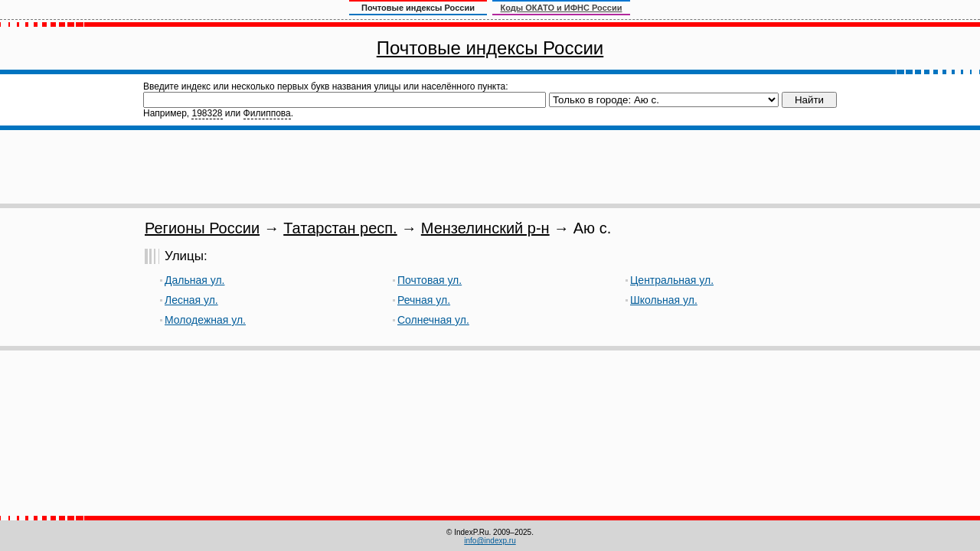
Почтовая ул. (430, 280)
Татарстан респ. (340, 228)
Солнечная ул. (433, 320)
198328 (207, 113)
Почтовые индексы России (490, 48)
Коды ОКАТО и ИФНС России (562, 8)
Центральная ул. (672, 280)
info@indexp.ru (490, 541)
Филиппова (267, 113)
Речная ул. (424, 300)
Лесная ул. (191, 300)
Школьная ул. (664, 300)
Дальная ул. (194, 280)
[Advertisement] (490, 167)
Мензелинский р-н (485, 228)
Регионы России (202, 228)
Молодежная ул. (205, 320)
